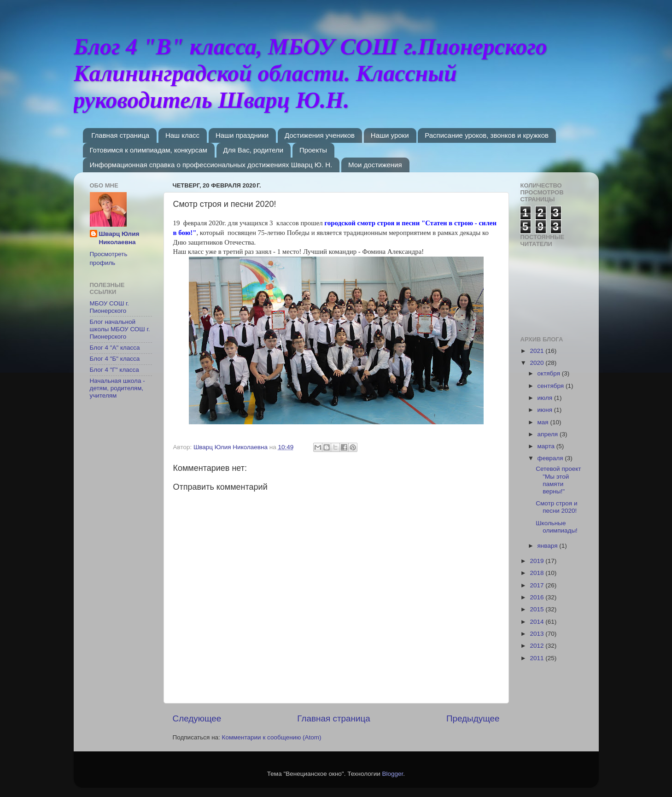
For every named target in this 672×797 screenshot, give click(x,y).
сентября (552, 386)
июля (546, 398)
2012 (538, 646)
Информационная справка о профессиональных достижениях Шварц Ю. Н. (211, 165)
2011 (538, 658)
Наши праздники (242, 135)
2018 (538, 573)
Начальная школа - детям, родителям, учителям (117, 388)
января (549, 546)
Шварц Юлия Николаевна (119, 238)
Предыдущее (473, 718)
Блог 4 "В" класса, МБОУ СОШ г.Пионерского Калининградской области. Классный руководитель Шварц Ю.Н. (310, 73)
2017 (538, 585)
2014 (538, 622)
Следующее (197, 718)
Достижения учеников (320, 135)
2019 (538, 561)
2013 (538, 634)
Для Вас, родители (254, 150)
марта (547, 446)
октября (550, 373)
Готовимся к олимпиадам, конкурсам (149, 150)
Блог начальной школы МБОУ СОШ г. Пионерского (120, 329)
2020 (538, 363)
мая (544, 422)
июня (546, 410)
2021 (538, 351)
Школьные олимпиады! (557, 527)
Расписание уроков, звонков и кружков (487, 135)
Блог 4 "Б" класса (115, 359)
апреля (549, 434)
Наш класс (182, 135)
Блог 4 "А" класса (115, 348)
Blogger (393, 774)
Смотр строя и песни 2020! (556, 507)
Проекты (313, 150)
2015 (538, 609)
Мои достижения (375, 165)
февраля (551, 458)
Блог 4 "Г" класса (114, 370)
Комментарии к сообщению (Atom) (272, 737)
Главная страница (120, 135)
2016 (538, 597)
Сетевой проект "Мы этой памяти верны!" (558, 480)
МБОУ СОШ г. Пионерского (110, 307)
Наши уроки (390, 135)
